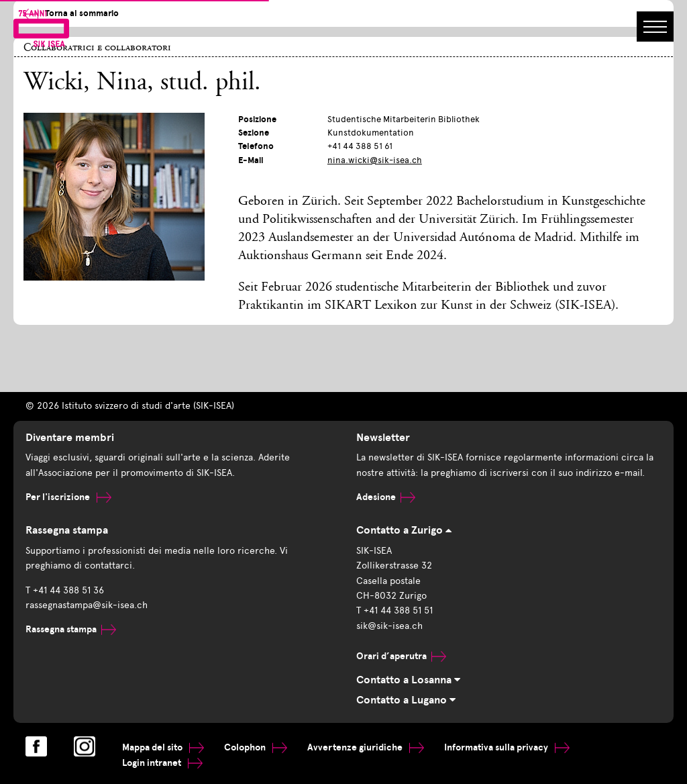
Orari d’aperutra (401, 656)
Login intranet (162, 763)
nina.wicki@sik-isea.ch (375, 160)
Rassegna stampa (71, 629)
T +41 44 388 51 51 (394, 610)
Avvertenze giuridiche (366, 747)
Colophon (256, 747)
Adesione (386, 497)
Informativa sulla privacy (507, 747)
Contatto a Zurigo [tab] (404, 530)
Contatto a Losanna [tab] (408, 680)
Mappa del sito (163, 747)
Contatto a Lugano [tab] (406, 700)
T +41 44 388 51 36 (65, 590)
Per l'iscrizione (68, 497)
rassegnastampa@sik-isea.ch (87, 605)
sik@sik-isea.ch (389, 626)
